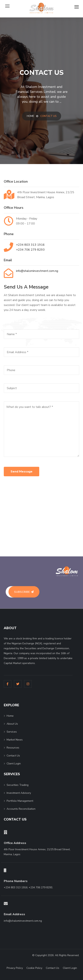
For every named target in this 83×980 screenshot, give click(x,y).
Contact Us (13, 756)
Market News (15, 740)
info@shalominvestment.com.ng (37, 271)
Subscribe (24, 592)
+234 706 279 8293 (30, 250)
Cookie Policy (34, 968)
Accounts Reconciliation (21, 809)
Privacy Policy (15, 968)
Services (12, 732)
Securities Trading (18, 785)
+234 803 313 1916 (30, 245)
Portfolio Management (20, 801)
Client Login (14, 764)
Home (30, 116)
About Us (12, 724)
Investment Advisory (19, 793)
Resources (13, 748)
